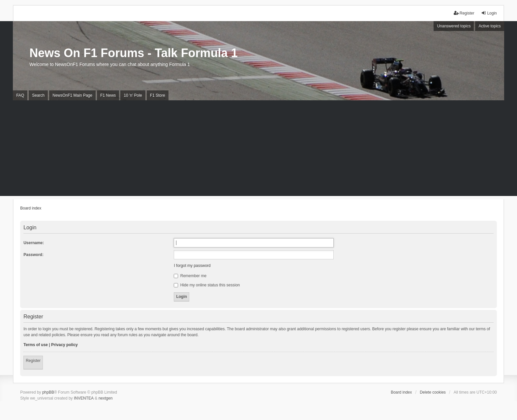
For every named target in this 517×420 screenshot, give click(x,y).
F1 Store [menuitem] (158, 95)
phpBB (48, 392)
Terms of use (36, 345)
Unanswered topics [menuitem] (454, 26)
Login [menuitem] (489, 13)
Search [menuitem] (38, 95)
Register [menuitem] (464, 13)
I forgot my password (192, 266)
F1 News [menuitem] (108, 95)
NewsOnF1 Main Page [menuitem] (72, 95)
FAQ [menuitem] (20, 95)
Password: (33, 255)
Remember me (190, 276)
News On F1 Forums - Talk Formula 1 (133, 53)
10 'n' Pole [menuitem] (133, 95)
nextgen (106, 398)
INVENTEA (84, 398)
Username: (34, 243)
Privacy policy (64, 345)
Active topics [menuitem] (489, 26)
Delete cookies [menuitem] (433, 392)
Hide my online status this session (207, 285)
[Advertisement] (258, 150)
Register (33, 361)
